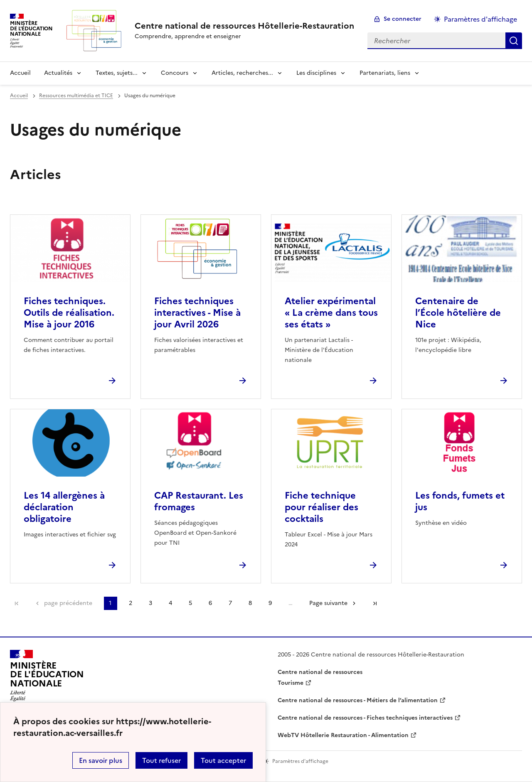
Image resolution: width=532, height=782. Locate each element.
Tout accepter (223, 760)
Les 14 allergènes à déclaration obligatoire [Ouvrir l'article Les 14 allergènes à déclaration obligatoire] (64, 507)
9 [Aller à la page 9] (270, 603)
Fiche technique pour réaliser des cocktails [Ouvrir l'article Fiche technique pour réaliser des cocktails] (321, 507)
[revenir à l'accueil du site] (244, 26)
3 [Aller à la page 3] (150, 603)
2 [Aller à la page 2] (131, 603)
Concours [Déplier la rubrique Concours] (175, 73)
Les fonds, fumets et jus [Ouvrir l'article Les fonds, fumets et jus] (460, 501)
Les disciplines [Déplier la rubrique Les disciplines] (316, 73)
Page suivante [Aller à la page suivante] (328, 603)
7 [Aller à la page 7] (230, 603)
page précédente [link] (68, 603)
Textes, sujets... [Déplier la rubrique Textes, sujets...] (117, 73)
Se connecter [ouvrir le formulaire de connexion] (403, 19)
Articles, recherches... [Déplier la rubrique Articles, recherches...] (242, 73)
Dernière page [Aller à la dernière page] (375, 603)
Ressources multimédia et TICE (76, 96)
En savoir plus (101, 760)
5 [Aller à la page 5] (190, 603)
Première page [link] (17, 603)
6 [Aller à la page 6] (210, 603)
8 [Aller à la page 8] (250, 603)
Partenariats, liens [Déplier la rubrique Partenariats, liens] (385, 73)
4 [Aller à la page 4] (170, 603)
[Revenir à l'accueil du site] (47, 678)
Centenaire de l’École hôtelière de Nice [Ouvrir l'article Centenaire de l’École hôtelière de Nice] (458, 313)
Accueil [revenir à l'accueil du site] (20, 73)
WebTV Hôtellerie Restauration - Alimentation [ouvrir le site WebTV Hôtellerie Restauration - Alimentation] (343, 735)
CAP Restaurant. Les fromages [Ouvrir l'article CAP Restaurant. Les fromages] (199, 501)
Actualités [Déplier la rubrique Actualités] (58, 73)
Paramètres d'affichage (480, 19)
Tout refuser (161, 760)
